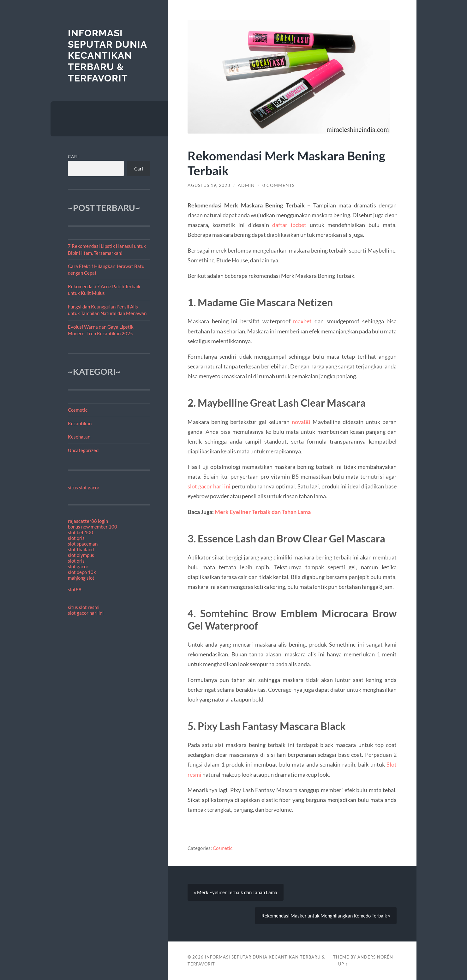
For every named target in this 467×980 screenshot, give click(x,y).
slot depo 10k (82, 572)
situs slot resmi (84, 607)
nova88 (301, 422)
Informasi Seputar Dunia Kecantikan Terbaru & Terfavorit (107, 56)
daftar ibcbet (289, 225)
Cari (73, 157)
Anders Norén (375, 957)
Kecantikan (80, 423)
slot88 (75, 589)
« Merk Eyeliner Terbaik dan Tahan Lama (236, 892)
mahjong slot (81, 578)
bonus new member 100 (93, 527)
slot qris (76, 538)
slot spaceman (83, 544)
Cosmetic (78, 410)
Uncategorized (83, 450)
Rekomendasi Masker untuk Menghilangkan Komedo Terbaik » (326, 916)
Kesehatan (79, 437)
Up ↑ (343, 964)
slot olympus (81, 555)
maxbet (302, 321)
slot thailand (81, 549)
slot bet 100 (81, 532)
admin (246, 185)
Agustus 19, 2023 (209, 185)
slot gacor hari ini (86, 613)
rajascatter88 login (88, 521)
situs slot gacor (84, 487)
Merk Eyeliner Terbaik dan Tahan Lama (263, 512)
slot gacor (78, 566)
